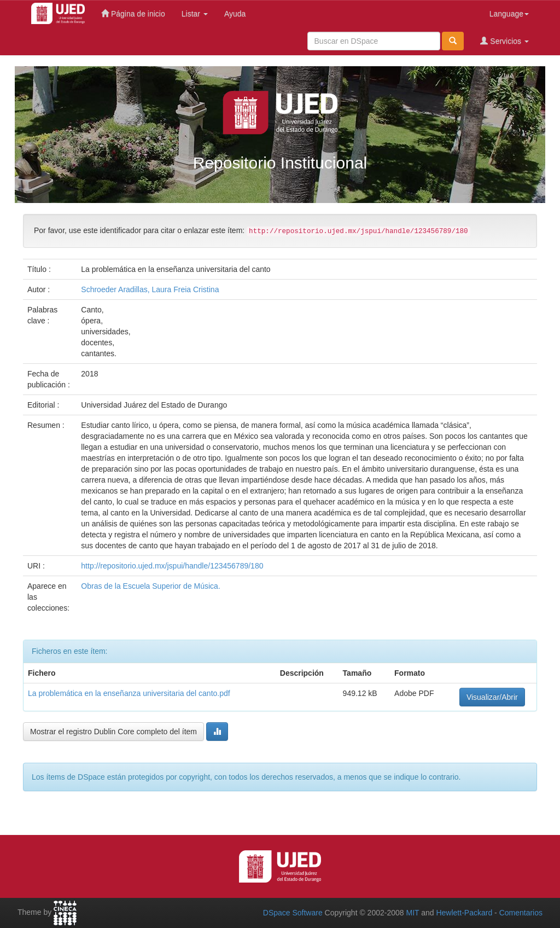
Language (509, 14)
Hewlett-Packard (464, 913)
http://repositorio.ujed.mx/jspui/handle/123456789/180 (172, 566)
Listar (195, 14)
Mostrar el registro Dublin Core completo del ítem (113, 732)
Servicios (504, 41)
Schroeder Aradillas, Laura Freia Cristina (150, 289)
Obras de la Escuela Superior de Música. (150, 586)
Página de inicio (133, 13)
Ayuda (235, 14)
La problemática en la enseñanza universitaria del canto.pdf (129, 693)
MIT (412, 913)
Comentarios (521, 913)
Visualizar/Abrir (492, 697)
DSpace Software (293, 913)
